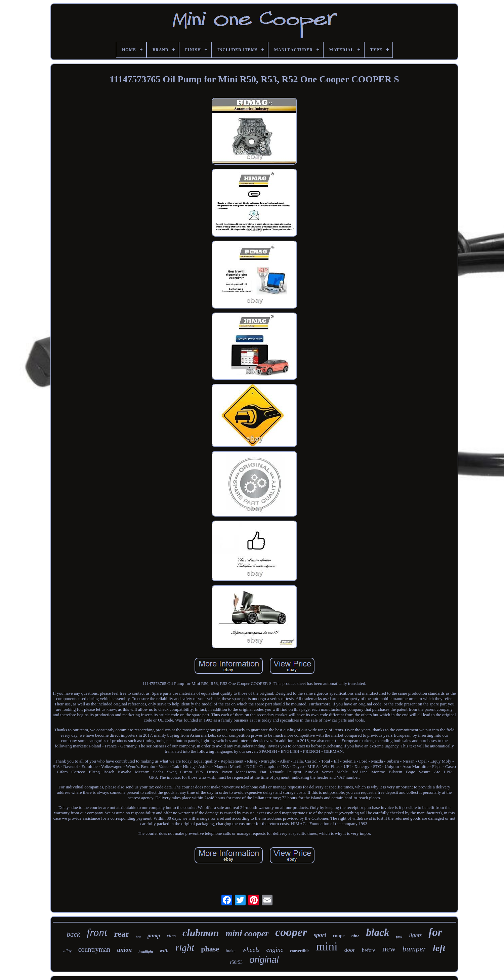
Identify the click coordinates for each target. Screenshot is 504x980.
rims (171, 936)
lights (415, 935)
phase (210, 949)
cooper (291, 932)
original (264, 960)
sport (320, 935)
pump (154, 935)
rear (121, 934)
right (185, 948)
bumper (414, 949)
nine (355, 936)
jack (399, 937)
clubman (201, 933)
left (439, 948)
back (74, 934)
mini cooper (247, 933)
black (378, 932)
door (350, 950)
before (369, 950)
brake (231, 951)
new (389, 949)
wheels (251, 950)
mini (327, 947)
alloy (68, 951)
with (164, 950)
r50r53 (236, 962)
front (97, 932)
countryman (94, 949)
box (138, 937)
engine (275, 950)
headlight (146, 951)
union (124, 950)
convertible (300, 951)
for (435, 932)
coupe (339, 936)
